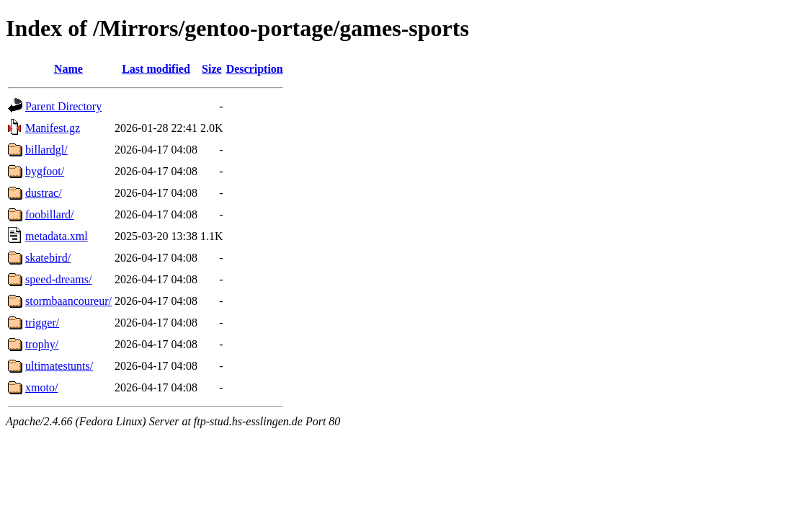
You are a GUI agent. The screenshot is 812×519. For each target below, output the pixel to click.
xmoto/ (41, 387)
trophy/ (42, 344)
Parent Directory (63, 106)
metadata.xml (57, 236)
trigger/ (42, 323)
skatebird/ (48, 258)
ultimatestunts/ (59, 366)
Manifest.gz (53, 128)
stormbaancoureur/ (68, 301)
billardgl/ (46, 150)
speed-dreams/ (58, 279)
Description (255, 69)
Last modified (156, 69)
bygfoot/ (45, 171)
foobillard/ (50, 214)
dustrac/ (44, 193)
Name (68, 69)
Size (212, 69)
